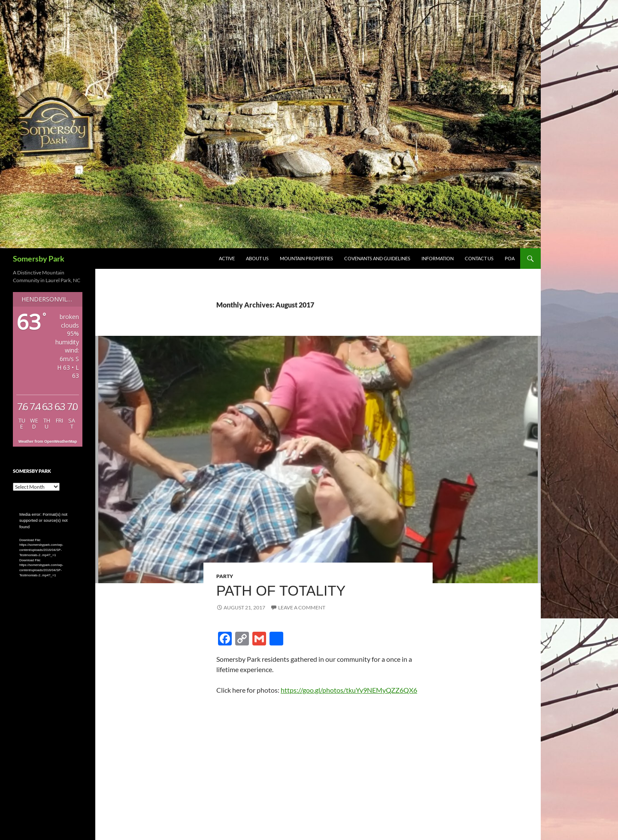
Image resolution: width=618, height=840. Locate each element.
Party (225, 576)
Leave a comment (302, 607)
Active (227, 258)
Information (438, 258)
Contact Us (479, 258)
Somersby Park (39, 259)
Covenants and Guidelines (377, 258)
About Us (257, 258)
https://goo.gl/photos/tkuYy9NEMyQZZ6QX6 (349, 690)
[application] (48, 531)
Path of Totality (281, 591)
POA (510, 258)
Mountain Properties (306, 258)
